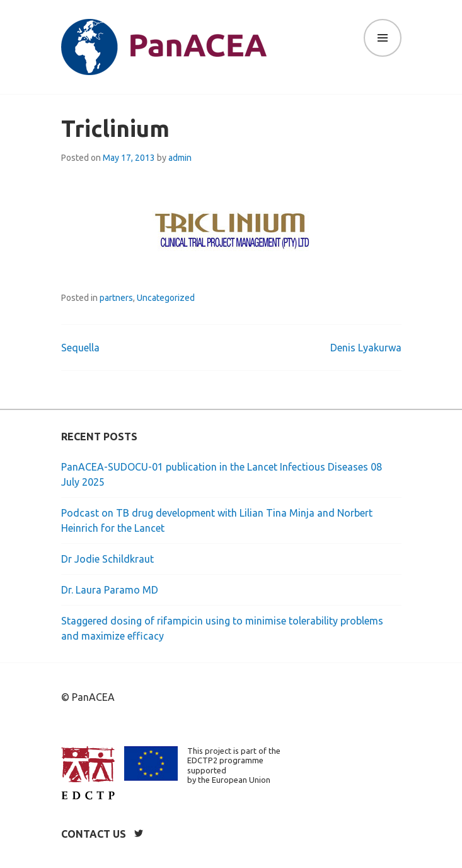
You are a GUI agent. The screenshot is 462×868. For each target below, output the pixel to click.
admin (180, 158)
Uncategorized (166, 298)
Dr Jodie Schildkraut (107, 559)
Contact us (94, 834)
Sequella (80, 348)
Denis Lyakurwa (366, 348)
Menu (383, 38)
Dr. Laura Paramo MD (110, 590)
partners (116, 298)
